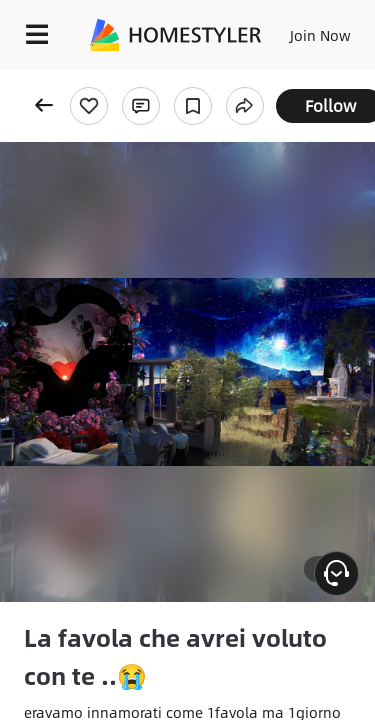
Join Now (320, 35)
